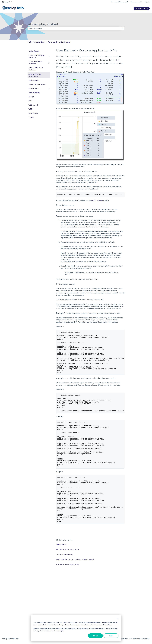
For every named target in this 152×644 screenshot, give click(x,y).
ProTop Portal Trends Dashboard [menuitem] (36, 69)
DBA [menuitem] (30, 101)
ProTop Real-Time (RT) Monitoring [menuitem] (36, 56)
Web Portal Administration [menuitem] (37, 84)
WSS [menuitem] (30, 109)
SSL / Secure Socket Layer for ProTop (68, 583)
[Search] (123, 28)
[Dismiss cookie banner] (118, 619)
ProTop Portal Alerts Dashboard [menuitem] (35, 63)
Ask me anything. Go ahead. (43, 24)
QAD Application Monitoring (65, 588)
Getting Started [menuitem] (34, 51)
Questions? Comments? (119, 2)
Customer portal (136, 2)
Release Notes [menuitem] (34, 89)
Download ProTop (142, 8)
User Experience (61, 578)
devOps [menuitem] (31, 97)
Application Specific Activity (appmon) (68, 598)
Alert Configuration (98, 201)
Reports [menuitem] (31, 117)
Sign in (147, 2)
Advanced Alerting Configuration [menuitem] (35, 75)
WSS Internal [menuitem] (33, 105)
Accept (95, 636)
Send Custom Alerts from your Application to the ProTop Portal (75, 593)
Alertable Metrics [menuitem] (34, 80)
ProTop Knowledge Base (36, 42)
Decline (111, 636)
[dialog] (76, 628)
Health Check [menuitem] (33, 113)
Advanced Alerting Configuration (59, 42)
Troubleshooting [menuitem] (34, 93)
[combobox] (74, 28)
